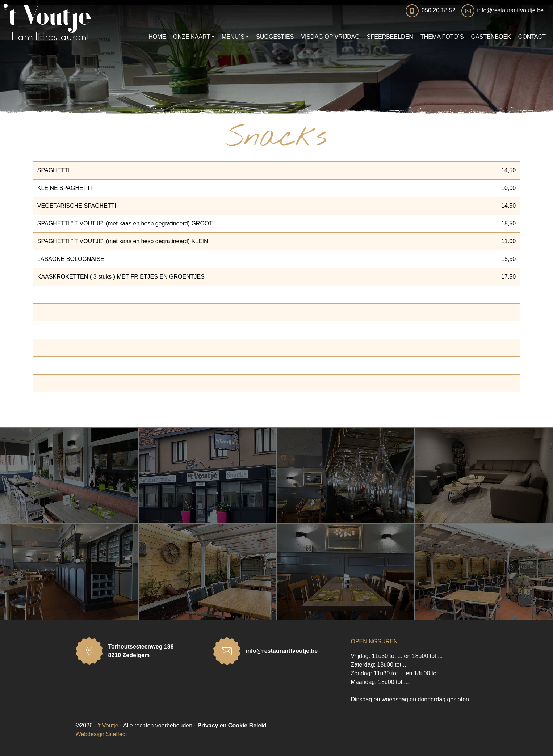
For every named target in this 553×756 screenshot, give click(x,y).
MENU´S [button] (233, 37)
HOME (157, 37)
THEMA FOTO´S (442, 37)
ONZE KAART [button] (192, 37)
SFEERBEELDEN (390, 37)
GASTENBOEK (491, 37)
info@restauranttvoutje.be (510, 10)
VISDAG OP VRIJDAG (330, 37)
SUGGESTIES (275, 37)
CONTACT (532, 37)
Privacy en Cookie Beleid (232, 725)
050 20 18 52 (438, 10)
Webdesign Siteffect (101, 734)
